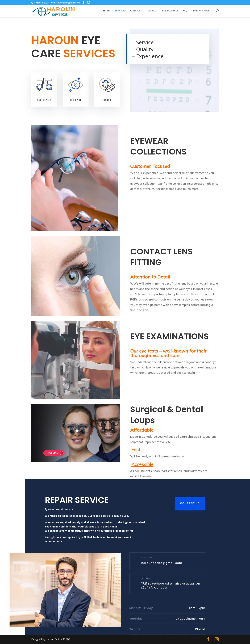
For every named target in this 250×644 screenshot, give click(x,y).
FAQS (186, 12)
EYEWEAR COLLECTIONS (158, 146)
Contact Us (137, 12)
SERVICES (120, 12)
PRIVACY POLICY (203, 12)
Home (107, 12)
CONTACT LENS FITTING (162, 257)
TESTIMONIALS (169, 12)
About (152, 12)
